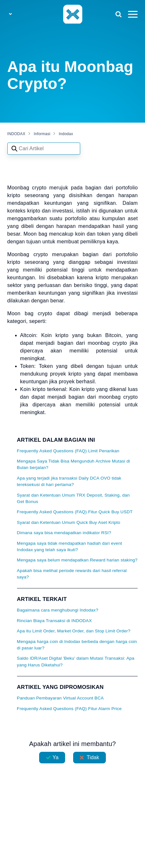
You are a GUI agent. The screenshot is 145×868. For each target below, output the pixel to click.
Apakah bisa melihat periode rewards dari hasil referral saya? (72, 574)
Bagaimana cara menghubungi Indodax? (58, 610)
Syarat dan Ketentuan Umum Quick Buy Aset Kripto (69, 522)
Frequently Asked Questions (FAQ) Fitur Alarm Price (69, 709)
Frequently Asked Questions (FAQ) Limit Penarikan (68, 451)
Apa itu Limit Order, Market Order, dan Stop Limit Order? (74, 631)
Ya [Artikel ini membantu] (56, 757)
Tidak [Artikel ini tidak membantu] (93, 757)
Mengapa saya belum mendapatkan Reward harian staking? (77, 560)
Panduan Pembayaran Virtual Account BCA (60, 698)
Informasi (42, 134)
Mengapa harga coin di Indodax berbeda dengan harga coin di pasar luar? (77, 645)
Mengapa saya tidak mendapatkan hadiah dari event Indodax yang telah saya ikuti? (70, 547)
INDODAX (16, 134)
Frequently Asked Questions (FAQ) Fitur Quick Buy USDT (75, 512)
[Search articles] (44, 149)
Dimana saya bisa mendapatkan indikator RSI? (64, 533)
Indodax (66, 134)
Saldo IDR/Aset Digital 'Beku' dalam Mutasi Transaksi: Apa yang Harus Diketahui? (76, 661)
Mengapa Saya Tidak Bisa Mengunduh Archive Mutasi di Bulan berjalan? (74, 464)
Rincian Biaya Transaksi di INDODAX (55, 621)
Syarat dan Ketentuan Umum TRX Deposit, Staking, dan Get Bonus (73, 498)
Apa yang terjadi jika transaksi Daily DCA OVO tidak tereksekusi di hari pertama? (69, 481)
